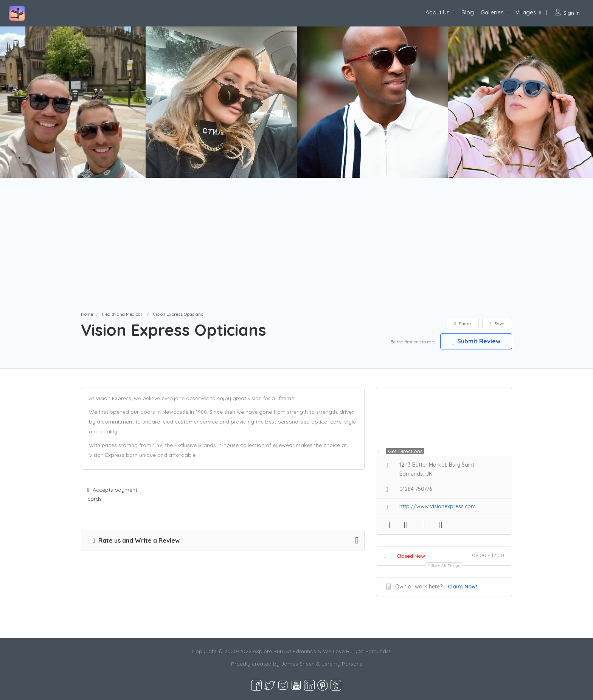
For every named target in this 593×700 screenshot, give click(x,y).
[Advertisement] (296, 253)
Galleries (492, 12)
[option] (221, 102)
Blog (468, 12)
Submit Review (476, 341)
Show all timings (446, 566)
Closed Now (411, 556)
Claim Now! (463, 587)
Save (497, 324)
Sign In (572, 13)
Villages (526, 12)
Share (462, 324)
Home (87, 314)
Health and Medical (122, 314)
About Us (438, 12)
